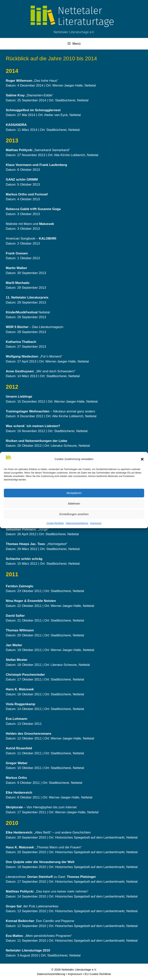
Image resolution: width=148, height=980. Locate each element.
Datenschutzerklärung (77, 523)
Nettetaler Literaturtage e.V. (74, 32)
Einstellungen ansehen (74, 514)
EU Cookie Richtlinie (98, 974)
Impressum (96, 523)
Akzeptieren (74, 493)
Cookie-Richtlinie (55, 523)
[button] (142, 459)
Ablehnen (74, 503)
